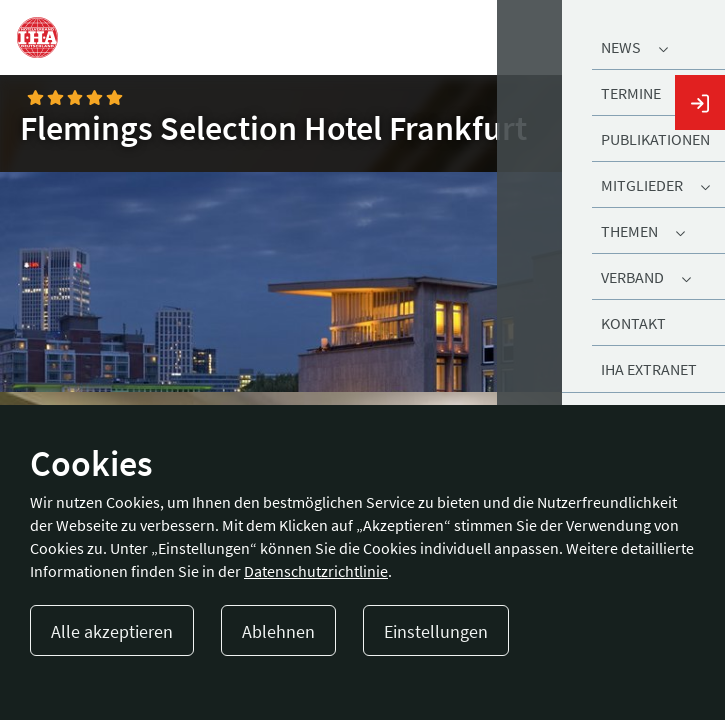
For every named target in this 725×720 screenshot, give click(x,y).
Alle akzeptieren (112, 631)
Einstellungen (436, 631)
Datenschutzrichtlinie (316, 571)
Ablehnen (278, 631)
